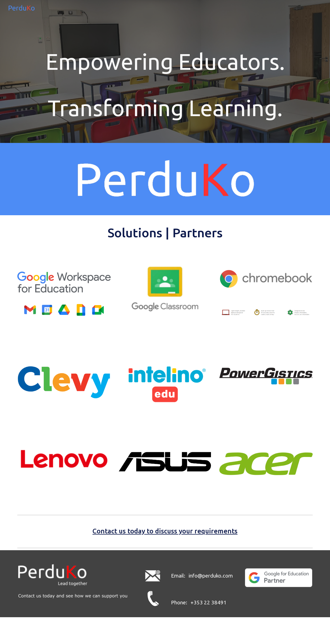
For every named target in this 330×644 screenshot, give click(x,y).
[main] (165, 61)
